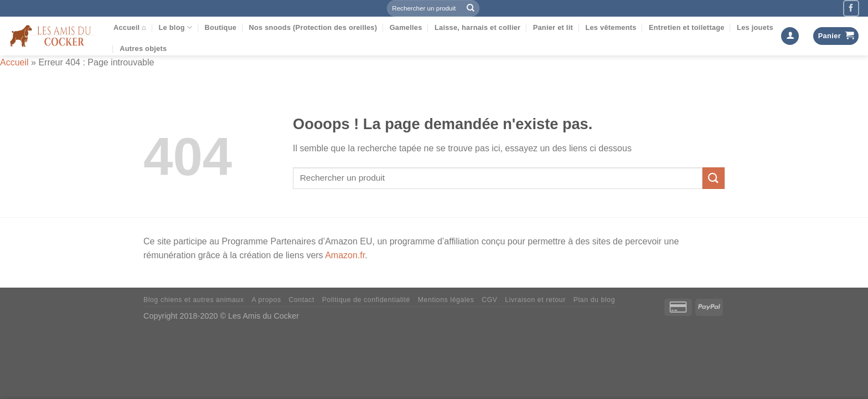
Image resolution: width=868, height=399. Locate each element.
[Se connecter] (790, 36)
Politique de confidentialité (366, 300)
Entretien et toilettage (687, 27)
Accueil (14, 62)
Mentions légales (446, 300)
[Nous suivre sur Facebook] (851, 8)
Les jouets (755, 27)
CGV (489, 300)
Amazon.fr (345, 255)
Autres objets (143, 48)
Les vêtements (611, 27)
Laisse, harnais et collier (477, 27)
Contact (301, 300)
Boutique (221, 27)
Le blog (175, 27)
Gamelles (406, 27)
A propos (266, 300)
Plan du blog (594, 300)
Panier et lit (553, 27)
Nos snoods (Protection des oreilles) (313, 27)
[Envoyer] (471, 8)
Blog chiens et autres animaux (194, 300)
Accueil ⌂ (130, 27)
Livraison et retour (535, 300)
